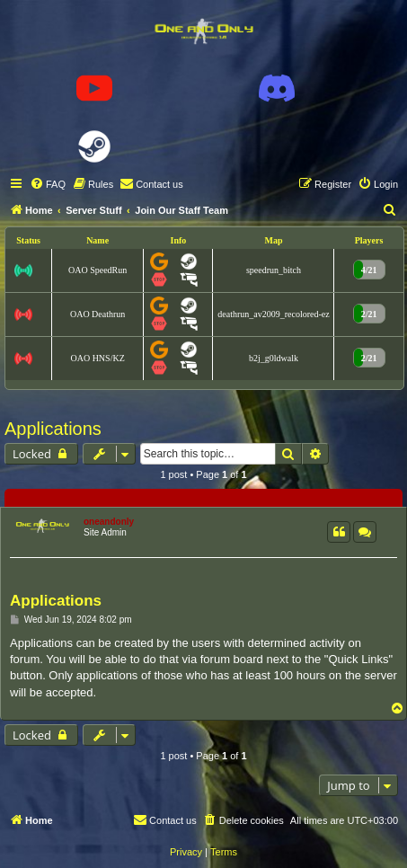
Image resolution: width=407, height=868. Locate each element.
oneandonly (109, 522)
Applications (53, 429)
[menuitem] (48, 184)
